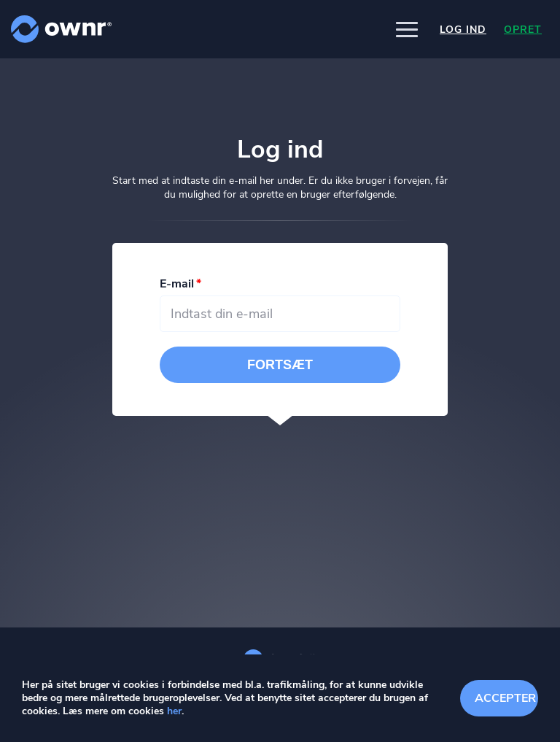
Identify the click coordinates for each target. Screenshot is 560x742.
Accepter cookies (506, 698)
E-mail (177, 284)
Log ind (463, 30)
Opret (523, 30)
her (174, 711)
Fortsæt (280, 365)
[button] (407, 29)
